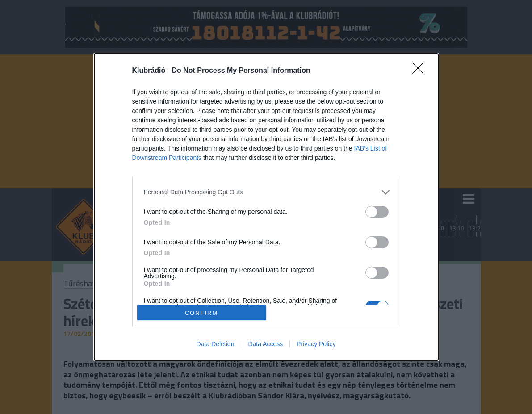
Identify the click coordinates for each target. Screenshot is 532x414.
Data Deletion (216, 344)
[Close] (421, 71)
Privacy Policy (316, 344)
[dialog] (266, 207)
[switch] (377, 212)
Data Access (265, 344)
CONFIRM (202, 313)
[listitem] (266, 192)
